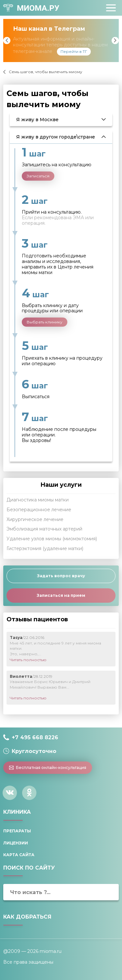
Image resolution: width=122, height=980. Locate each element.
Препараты (17, 831)
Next (115, 41)
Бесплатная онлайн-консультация (48, 768)
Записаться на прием (61, 595)
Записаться (38, 176)
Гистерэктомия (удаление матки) (45, 548)
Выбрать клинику (45, 322)
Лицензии (16, 843)
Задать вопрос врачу (61, 576)
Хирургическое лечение (35, 519)
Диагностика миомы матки (38, 500)
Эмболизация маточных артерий (44, 529)
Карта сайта (19, 855)
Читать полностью (28, 660)
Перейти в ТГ (74, 51)
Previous (7, 41)
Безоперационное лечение (39, 510)
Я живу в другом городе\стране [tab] (56, 137)
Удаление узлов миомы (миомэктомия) (52, 539)
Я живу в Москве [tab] (37, 120)
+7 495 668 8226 (35, 737)
